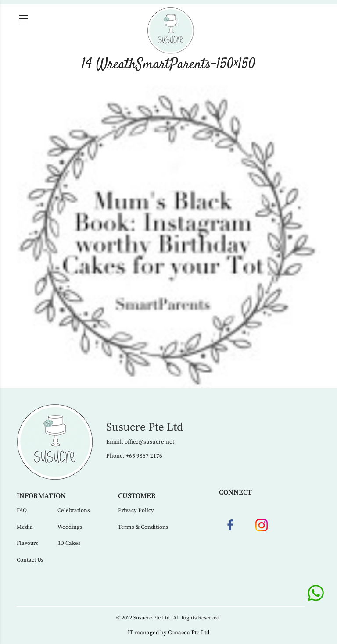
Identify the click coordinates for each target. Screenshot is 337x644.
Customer (137, 496)
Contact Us (30, 560)
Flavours (27, 543)
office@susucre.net (149, 442)
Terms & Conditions (143, 527)
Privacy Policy (136, 510)
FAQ (22, 510)
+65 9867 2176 (144, 456)
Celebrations (74, 510)
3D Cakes (69, 543)
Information (41, 496)
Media (25, 527)
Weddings (70, 527)
